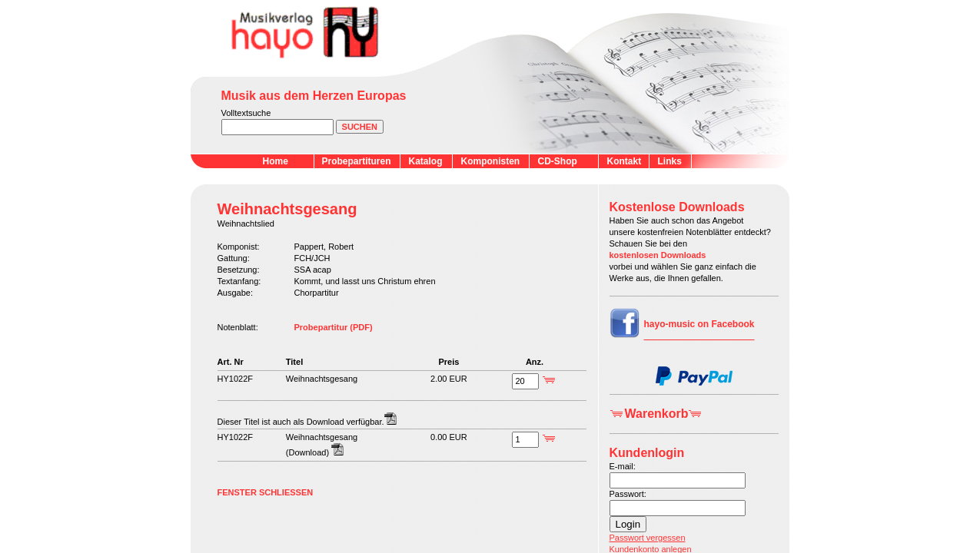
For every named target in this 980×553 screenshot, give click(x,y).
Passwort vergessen (648, 538)
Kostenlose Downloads (677, 207)
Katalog (426, 161)
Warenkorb (657, 414)
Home (276, 161)
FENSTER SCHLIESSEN (266, 492)
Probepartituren (357, 161)
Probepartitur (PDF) (334, 327)
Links (670, 161)
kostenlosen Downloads (658, 255)
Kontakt (625, 161)
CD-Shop (558, 161)
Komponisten (491, 161)
